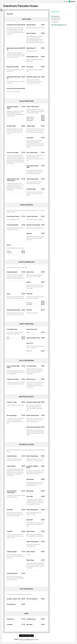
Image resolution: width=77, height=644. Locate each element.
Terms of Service (23, 640)
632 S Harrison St (55, 16)
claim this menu (26, 636)
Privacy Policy (30, 640)
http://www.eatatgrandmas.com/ (59, 25)
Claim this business (56, 20)
